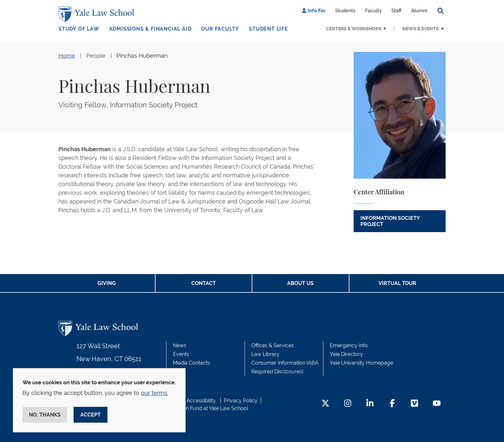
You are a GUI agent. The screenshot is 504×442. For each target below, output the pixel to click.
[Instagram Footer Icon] (348, 404)
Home (67, 56)
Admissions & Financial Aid (150, 29)
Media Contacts (192, 363)
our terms (154, 393)
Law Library (265, 354)
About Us (300, 283)
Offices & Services (273, 345)
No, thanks (45, 415)
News (180, 345)
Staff (397, 11)
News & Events (421, 29)
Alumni (419, 11)
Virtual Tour (397, 283)
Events (181, 354)
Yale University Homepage (361, 363)
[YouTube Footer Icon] (437, 404)
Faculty (373, 11)
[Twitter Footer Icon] (325, 404)
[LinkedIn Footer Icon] (370, 404)
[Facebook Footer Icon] (392, 404)
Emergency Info (349, 345)
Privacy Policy (241, 401)
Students (345, 11)
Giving (107, 283)
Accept (91, 415)
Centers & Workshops (354, 29)
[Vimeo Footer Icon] (414, 404)
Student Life (268, 29)
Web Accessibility (195, 401)
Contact (204, 283)
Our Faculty (220, 29)
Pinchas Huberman (142, 56)
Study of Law (79, 29)
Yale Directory (346, 354)
